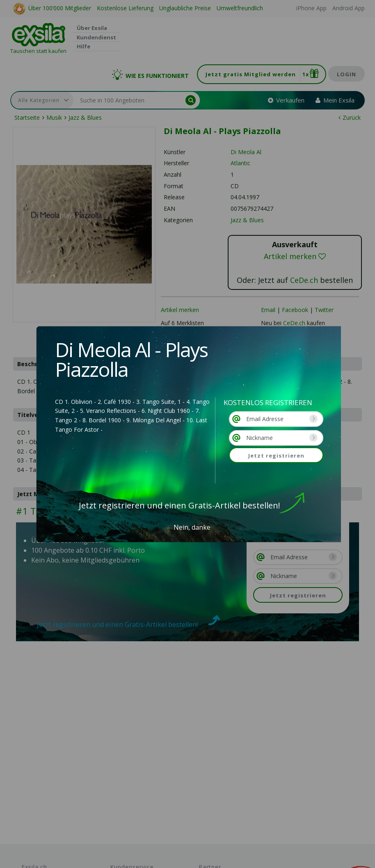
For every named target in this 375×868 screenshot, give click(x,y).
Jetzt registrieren (276, 456)
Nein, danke (192, 527)
